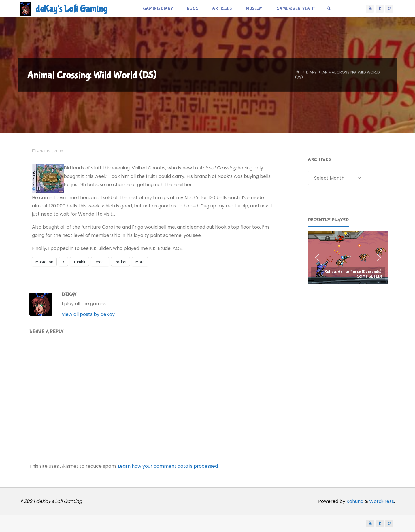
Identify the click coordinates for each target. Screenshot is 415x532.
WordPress (382, 501)
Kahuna (354, 501)
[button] (348, 258)
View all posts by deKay (88, 314)
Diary (311, 72)
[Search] (329, 9)
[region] (348, 258)
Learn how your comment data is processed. (168, 466)
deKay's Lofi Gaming (71, 9)
